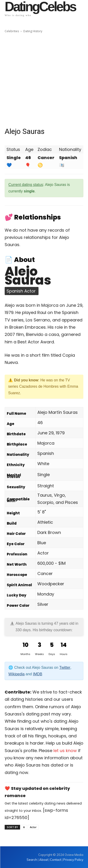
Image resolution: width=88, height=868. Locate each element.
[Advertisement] (44, 80)
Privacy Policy (73, 860)
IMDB (38, 674)
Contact (56, 860)
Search (32, 860)
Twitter (65, 668)
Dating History (33, 31)
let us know (65, 751)
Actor (33, 827)
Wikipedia (16, 674)
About (44, 860)
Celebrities (12, 31)
